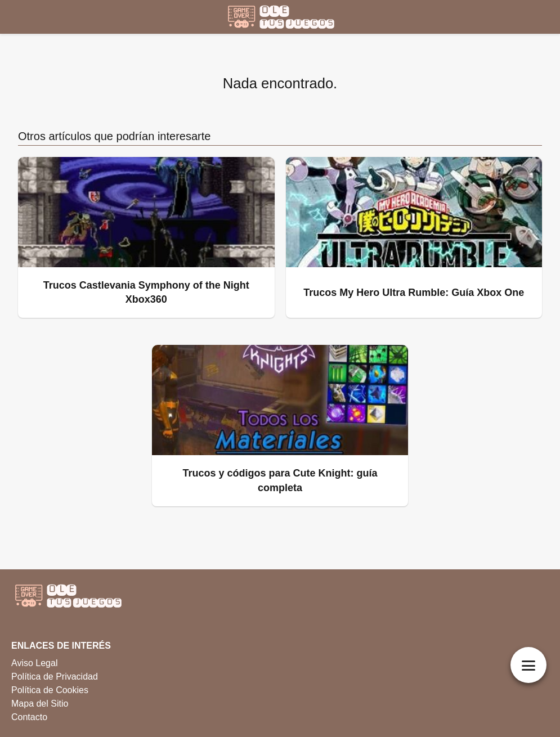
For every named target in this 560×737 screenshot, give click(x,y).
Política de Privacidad (55, 677)
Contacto (29, 717)
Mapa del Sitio (40, 704)
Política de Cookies (50, 690)
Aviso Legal (34, 663)
